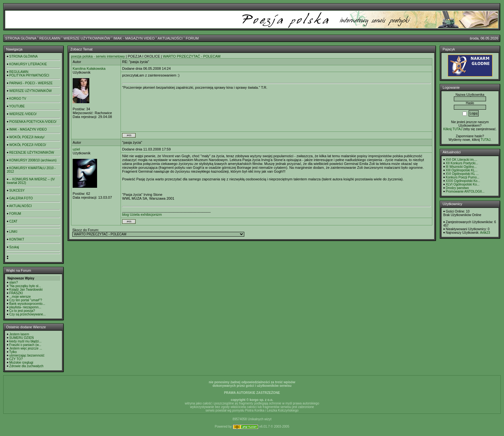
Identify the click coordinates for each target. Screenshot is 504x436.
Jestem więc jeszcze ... (26, 348)
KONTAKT (17, 239)
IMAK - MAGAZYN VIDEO (134, 38)
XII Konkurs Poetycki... (462, 163)
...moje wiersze (20, 297)
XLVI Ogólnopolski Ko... (463, 184)
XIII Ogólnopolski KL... (462, 170)
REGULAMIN (50, 38)
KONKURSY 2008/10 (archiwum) (33, 160)
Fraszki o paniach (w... (25, 345)
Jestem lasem (19, 334)
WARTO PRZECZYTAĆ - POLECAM (192, 56)
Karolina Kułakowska (89, 68)
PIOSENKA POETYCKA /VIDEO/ (33, 122)
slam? (14, 282)
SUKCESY (17, 191)
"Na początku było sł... (25, 286)
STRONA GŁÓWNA (21, 38)
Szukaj (14, 247)
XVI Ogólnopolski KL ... (462, 174)
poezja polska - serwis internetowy (98, 56)
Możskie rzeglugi (21, 363)
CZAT (13, 221)
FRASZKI (16, 293)
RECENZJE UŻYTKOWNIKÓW (32, 153)
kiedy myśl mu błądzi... (26, 341)
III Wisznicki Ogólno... (461, 167)
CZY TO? (16, 359)
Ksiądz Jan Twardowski (26, 290)
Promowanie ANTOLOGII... (465, 191)
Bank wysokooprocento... (27, 304)
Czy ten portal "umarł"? (26, 300)
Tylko (13, 352)
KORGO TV (18, 99)
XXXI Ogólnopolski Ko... (463, 181)
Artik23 (485, 233)
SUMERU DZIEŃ (22, 338)
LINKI (13, 232)
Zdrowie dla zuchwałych (26, 366)
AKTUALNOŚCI (170, 38)
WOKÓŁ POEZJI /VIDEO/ (28, 145)
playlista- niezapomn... (25, 307)
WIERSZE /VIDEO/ (23, 114)
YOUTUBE (17, 106)
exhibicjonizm (151, 214)
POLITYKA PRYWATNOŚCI (29, 75)
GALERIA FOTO (21, 198)
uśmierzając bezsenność (27, 355)
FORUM (192, 38)
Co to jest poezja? (22, 311)
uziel (76, 149)
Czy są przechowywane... (27, 314)
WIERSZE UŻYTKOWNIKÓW (87, 38)
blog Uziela (131, 214)
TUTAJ (485, 140)
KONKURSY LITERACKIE (28, 64)
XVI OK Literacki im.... (462, 160)
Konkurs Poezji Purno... (463, 177)
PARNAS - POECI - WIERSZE (31, 83)
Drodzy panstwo (457, 188)
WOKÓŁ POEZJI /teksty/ (27, 137)
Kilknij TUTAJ (453, 129)
